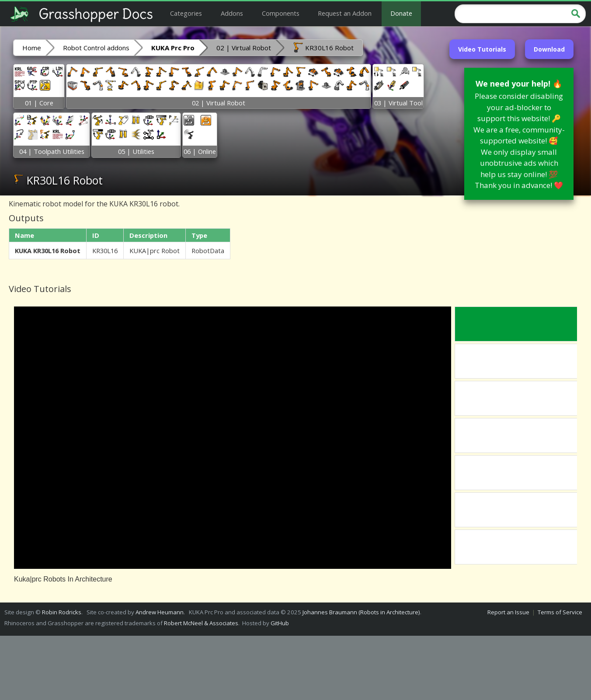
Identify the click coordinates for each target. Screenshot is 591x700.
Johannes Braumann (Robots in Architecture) (361, 612)
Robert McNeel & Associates (201, 623)
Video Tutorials (482, 49)
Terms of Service (560, 612)
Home (32, 48)
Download (549, 49)
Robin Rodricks (62, 612)
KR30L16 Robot (323, 47)
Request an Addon (345, 13)
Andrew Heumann (160, 612)
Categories (186, 13)
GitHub (280, 623)
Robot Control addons (96, 48)
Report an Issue (508, 612)
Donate (401, 13)
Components (281, 13)
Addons (232, 13)
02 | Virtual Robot (244, 48)
